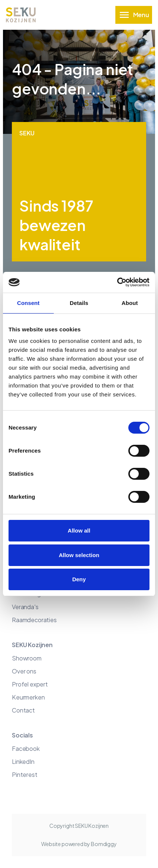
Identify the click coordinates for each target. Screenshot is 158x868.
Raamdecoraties (34, 620)
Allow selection (79, 555)
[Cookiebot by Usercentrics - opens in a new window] (117, 282)
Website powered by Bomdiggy (79, 844)
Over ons (24, 671)
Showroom (27, 658)
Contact (23, 710)
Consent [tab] (28, 303)
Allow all (79, 531)
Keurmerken (28, 697)
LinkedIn (23, 761)
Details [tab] (79, 303)
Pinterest (25, 774)
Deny (79, 579)
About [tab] (130, 303)
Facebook (26, 748)
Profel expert (30, 684)
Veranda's (25, 607)
